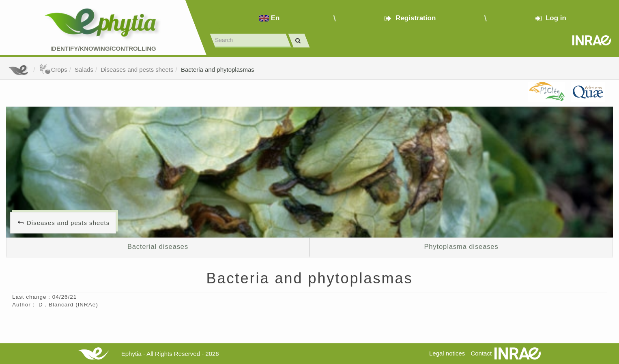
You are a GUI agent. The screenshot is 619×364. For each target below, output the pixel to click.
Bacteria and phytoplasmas (218, 70)
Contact (481, 353)
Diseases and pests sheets (137, 70)
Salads (84, 70)
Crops (53, 70)
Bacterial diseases (158, 246)
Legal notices (447, 353)
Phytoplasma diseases (461, 246)
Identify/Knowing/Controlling (103, 48)
